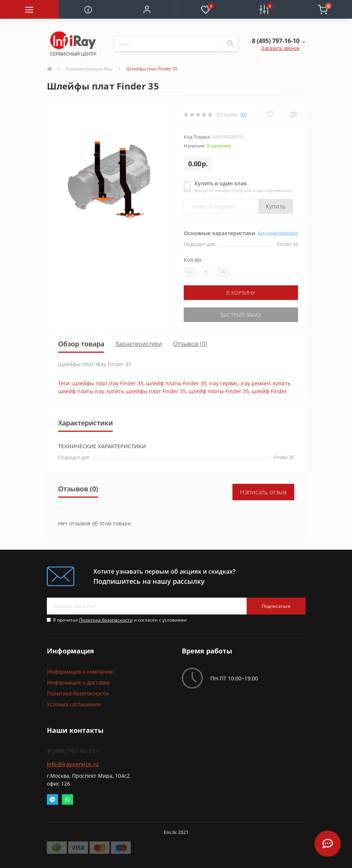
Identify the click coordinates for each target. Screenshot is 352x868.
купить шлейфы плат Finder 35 (146, 391)
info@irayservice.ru (73, 764)
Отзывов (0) (190, 344)
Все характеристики (278, 233)
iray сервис (224, 383)
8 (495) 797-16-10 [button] (74, 751)
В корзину (241, 293)
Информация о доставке (78, 682)
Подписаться (276, 606)
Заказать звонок (281, 48)
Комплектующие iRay (89, 69)
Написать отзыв (263, 492)
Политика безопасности (106, 620)
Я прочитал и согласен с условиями (120, 620)
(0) (244, 114)
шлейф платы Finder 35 (176, 383)
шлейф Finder (269, 391)
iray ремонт (255, 383)
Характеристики (139, 344)
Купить (276, 206)
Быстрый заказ (241, 315)
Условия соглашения (74, 704)
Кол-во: (193, 260)
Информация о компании (80, 672)
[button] (147, 9)
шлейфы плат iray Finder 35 (108, 383)
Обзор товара (81, 344)
